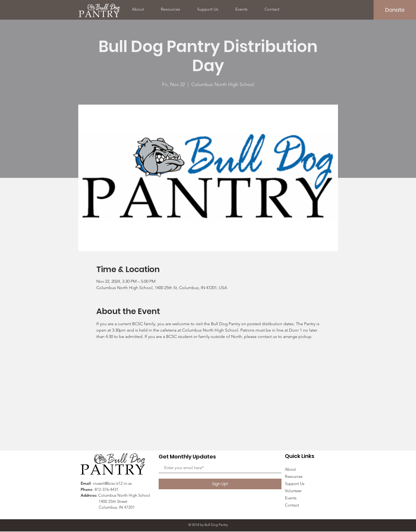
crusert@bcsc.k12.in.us (112, 483)
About (290, 469)
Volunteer (293, 491)
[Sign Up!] (220, 484)
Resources (294, 476)
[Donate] (395, 10)
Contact (292, 505)
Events (291, 498)
